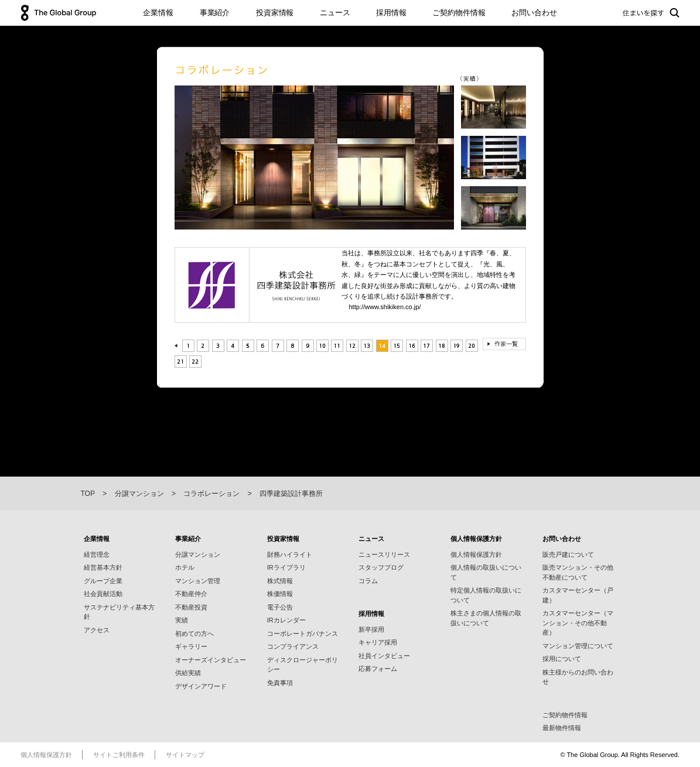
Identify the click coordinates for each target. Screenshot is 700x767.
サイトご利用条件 (119, 755)
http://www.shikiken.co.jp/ (385, 307)
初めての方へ (194, 634)
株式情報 (280, 581)
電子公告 (280, 607)
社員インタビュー (384, 656)
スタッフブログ (381, 567)
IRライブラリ (286, 567)
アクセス (97, 630)
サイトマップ (185, 755)
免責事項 (280, 683)
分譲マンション (198, 554)
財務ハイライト (290, 554)
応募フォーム (378, 669)
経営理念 (97, 554)
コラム (368, 581)
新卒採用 (371, 629)
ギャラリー (191, 646)
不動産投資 (191, 607)
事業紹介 (215, 13)
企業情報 (158, 13)
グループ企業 (103, 581)
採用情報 (391, 13)
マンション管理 (198, 581)
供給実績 (188, 673)
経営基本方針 (103, 567)
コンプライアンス (293, 646)
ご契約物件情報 (459, 13)
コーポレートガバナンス (303, 634)
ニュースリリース (384, 554)
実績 (182, 620)
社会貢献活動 (103, 594)
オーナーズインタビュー (211, 660)
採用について (562, 659)
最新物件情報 (562, 728)
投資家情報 (275, 13)
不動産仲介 (191, 594)
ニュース (335, 13)
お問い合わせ (534, 13)
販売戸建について (568, 554)
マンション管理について (578, 646)
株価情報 (280, 594)
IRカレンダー (286, 620)
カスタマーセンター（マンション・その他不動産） (578, 623)
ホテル (185, 567)
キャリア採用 (378, 642)
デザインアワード (201, 686)
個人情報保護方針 (476, 554)
